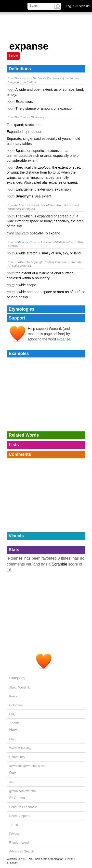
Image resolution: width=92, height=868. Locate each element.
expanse (64, 339)
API (12, 782)
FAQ (13, 714)
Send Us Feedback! (23, 807)
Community (17, 757)
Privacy (14, 834)
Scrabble (59, 564)
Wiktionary (21, 242)
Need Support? (20, 816)
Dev (13, 772)
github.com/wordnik (23, 791)
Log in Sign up (78, 6)
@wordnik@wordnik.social (28, 766)
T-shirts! (15, 723)
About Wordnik (20, 687)
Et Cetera (17, 798)
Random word (19, 842)
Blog (13, 739)
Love (13, 56)
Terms (14, 825)
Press (13, 696)
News (14, 730)
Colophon (16, 705)
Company (17, 678)
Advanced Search (22, 851)
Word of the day (20, 748)
